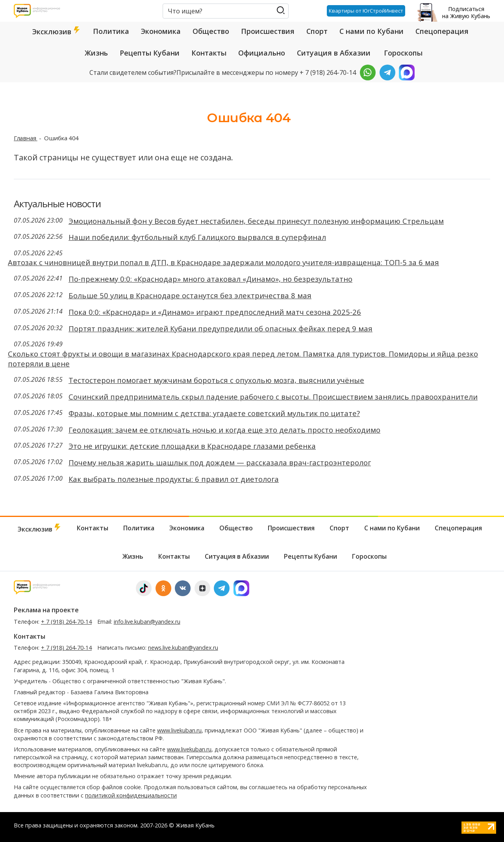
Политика (111, 31)
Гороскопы (403, 53)
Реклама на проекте (46, 610)
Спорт (317, 31)
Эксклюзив (57, 31)
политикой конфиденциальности (131, 795)
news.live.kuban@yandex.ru (183, 648)
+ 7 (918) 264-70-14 (66, 622)
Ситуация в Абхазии (334, 53)
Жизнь (96, 53)
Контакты (209, 53)
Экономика (161, 31)
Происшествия (268, 31)
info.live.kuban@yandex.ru (147, 622)
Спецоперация (442, 31)
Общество (211, 31)
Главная (26, 138)
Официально (262, 53)
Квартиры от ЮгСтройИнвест (366, 11)
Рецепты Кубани (150, 53)
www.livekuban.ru (179, 730)
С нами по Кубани (372, 31)
